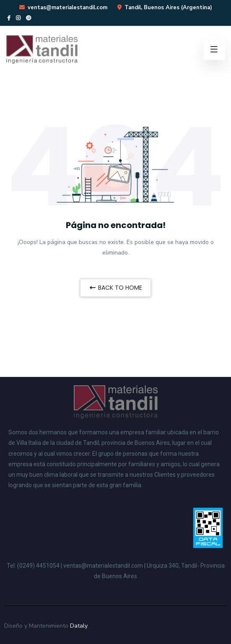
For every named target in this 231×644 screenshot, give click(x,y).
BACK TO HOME (115, 288)
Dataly (79, 626)
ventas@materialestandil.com (67, 8)
